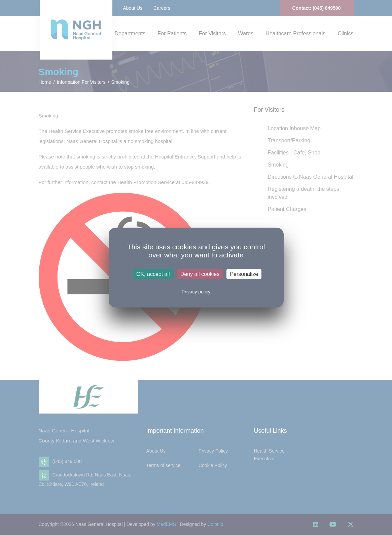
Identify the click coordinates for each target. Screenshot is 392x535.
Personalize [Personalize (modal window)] (244, 274)
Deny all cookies (200, 274)
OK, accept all (153, 274)
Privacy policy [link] (196, 292)
